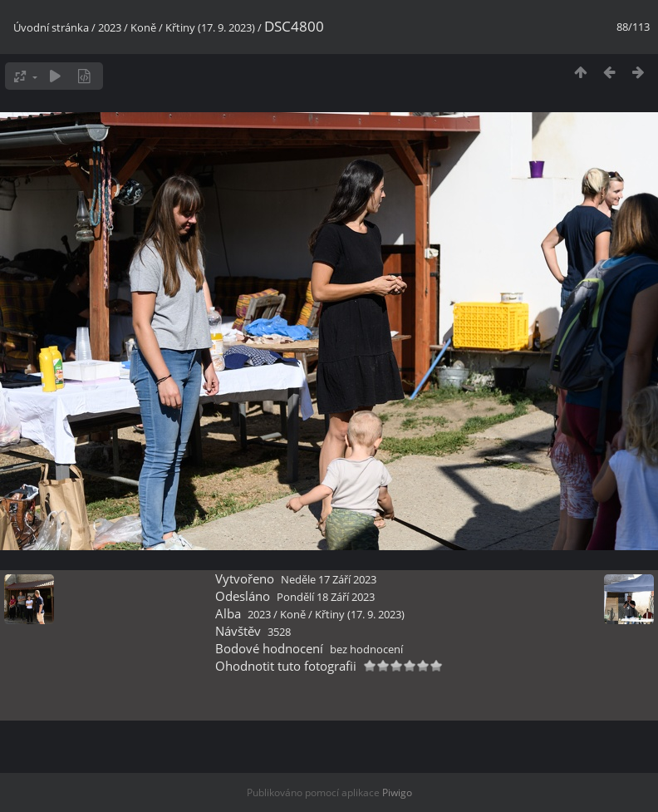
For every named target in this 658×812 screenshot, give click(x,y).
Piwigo (397, 792)
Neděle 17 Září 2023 (329, 579)
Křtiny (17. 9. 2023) (210, 27)
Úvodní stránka (51, 27)
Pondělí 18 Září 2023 (326, 597)
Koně (143, 27)
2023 (110, 27)
